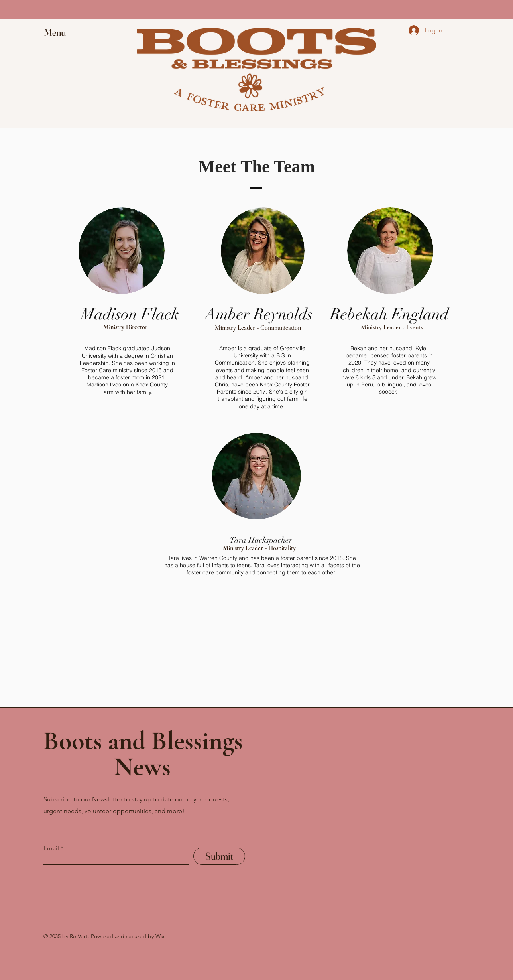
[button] (63, 33)
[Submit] (219, 856)
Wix (160, 936)
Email (51, 848)
